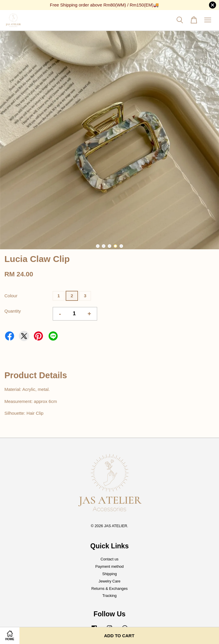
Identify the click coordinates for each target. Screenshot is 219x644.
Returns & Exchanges (109, 589)
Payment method (109, 566)
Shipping (109, 574)
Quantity (13, 311)
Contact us (110, 559)
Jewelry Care (109, 581)
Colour (11, 296)
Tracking (109, 596)
